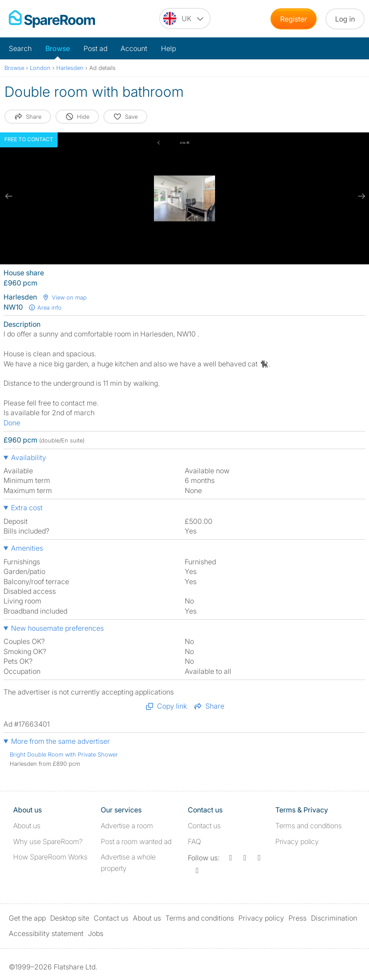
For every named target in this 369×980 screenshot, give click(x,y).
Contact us (204, 826)
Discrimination (334, 918)
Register (294, 19)
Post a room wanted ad (136, 841)
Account (134, 48)
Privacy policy (297, 841)
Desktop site (70, 918)
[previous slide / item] (9, 196)
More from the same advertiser (60, 741)
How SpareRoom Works (50, 857)
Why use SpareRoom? (48, 841)
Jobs (96, 933)
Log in (345, 19)
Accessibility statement (46, 933)
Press (298, 918)
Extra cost (27, 508)
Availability (29, 457)
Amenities (27, 548)
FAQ (194, 841)
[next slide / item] (360, 196)
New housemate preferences (57, 628)
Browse (58, 48)
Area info (45, 307)
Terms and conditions (309, 826)
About (27, 826)
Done (12, 423)
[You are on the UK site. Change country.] (185, 18)
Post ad (95, 48)
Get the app (27, 918)
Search (20, 48)
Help (168, 48)
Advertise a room (127, 826)
